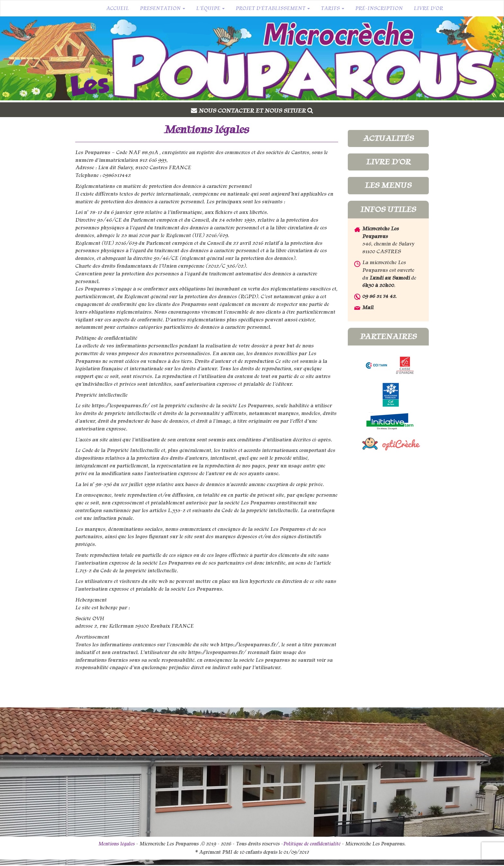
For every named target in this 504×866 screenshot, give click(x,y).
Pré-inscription (379, 8)
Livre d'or (388, 162)
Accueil (117, 8)
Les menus (388, 185)
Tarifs (333, 8)
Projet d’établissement (273, 8)
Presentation (162, 8)
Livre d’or (428, 8)
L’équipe (210, 8)
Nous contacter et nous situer (256, 111)
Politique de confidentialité (312, 844)
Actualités (388, 138)
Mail (368, 307)
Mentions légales (117, 844)
